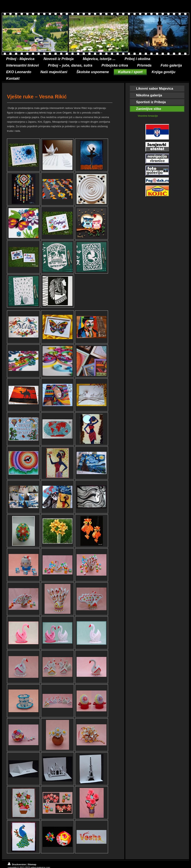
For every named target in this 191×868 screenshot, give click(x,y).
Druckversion (17, 864)
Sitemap (32, 864)
